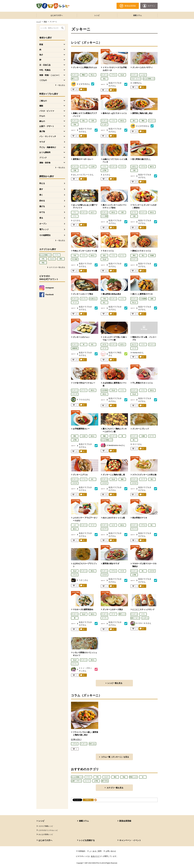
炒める (42, 201)
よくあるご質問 (95, 851)
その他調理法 (45, 235)
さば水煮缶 (104, 390)
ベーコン (84, 479)
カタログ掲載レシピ (46, 826)
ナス (84, 167)
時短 (43, 263)
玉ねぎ (122, 75)
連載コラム (137, 15)
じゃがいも (145, 618)
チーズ (75, 303)
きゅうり (134, 344)
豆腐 (75, 170)
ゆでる (42, 212)
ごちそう (52, 259)
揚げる (42, 206)
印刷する (88, 800)
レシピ (97, 15)
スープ (134, 348)
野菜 (45, 22)
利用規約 (82, 851)
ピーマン (134, 212)
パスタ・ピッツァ (136, 79)
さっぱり (104, 124)
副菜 (152, 299)
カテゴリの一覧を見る (57, 267)
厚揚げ (84, 75)
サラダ (42, 142)
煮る (41, 218)
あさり (93, 212)
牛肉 (75, 255)
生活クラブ (97, 856)
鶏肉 (143, 121)
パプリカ (113, 75)
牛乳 (43, 259)
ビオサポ (75, 483)
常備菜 (152, 255)
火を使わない (93, 299)
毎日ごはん (93, 744)
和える (42, 183)
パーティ (57, 255)
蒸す (41, 189)
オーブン (43, 224)
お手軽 (104, 170)
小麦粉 (143, 436)
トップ (39, 22)
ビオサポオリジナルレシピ (48, 830)
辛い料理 (75, 259)
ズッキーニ (75, 75)
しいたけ (143, 75)
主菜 (93, 121)
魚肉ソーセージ (135, 618)
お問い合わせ (111, 851)
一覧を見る (61, 85)
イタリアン (104, 529)
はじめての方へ (57, 15)
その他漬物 (143, 299)
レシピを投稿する (87, 840)
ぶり (75, 525)
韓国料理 (75, 348)
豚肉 (61, 259)
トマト (113, 121)
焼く (41, 195)
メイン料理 (104, 216)
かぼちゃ (134, 167)
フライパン (134, 529)
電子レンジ (44, 229)
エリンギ (75, 394)
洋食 (75, 124)
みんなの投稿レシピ (45, 255)
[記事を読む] (76, 739)
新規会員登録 (125, 821)
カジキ (113, 525)
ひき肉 (93, 167)
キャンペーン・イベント (130, 840)
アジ (75, 212)
